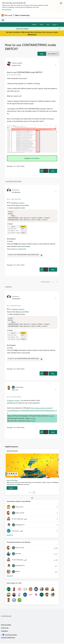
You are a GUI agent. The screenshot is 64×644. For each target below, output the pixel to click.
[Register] (12, 489)
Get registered (7, 9)
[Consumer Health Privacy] (32, 638)
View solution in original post (16, 249)
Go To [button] (54, 24)
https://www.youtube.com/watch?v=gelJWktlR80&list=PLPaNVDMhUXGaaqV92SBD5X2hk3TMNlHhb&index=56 (32, 411)
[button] (42, 54)
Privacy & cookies (6, 626)
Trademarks (4, 632)
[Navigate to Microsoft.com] (7, 15)
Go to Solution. (35, 158)
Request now (32, 34)
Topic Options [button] (52, 54)
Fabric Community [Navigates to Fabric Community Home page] (22, 15)
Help (48, 24)
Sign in (42, 24)
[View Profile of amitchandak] (19, 388)
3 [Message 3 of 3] (13, 265)
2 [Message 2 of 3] (13, 428)
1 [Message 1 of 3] (13, 166)
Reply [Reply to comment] (53, 270)
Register (34, 24)
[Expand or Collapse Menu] (3, 20)
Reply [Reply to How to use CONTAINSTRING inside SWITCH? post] (53, 171)
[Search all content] (38, 29)
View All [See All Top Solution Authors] (10, 536)
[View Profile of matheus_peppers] (17, 63)
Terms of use (5, 629)
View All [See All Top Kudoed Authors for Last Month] (10, 577)
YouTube (51, 417)
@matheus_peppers (18, 203)
